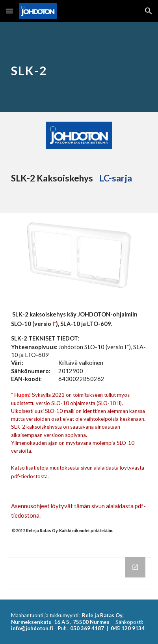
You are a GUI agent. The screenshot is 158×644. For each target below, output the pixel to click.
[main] (79, 67)
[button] (9, 11)
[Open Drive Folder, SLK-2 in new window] (135, 567)
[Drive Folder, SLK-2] (79, 574)
